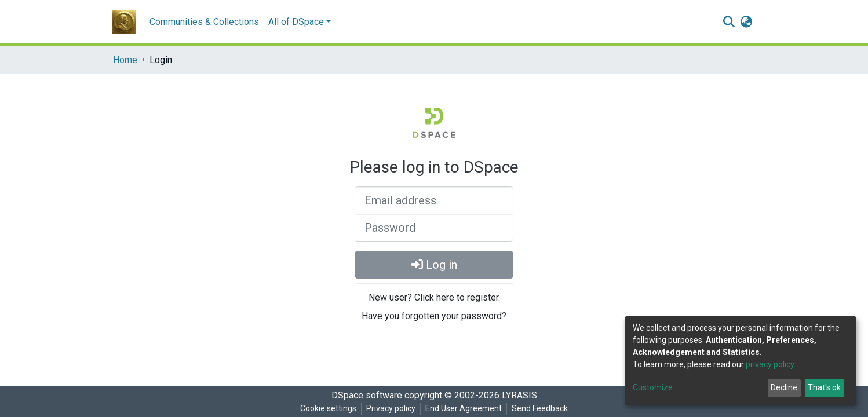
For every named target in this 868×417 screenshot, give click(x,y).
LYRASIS (519, 395)
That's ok (824, 387)
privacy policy (770, 364)
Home (125, 60)
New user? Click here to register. (434, 297)
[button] (746, 22)
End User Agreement (464, 408)
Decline (784, 387)
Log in (434, 265)
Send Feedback (540, 408)
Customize (653, 387)
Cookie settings (328, 408)
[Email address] (434, 200)
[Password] (434, 228)
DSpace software (367, 395)
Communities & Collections (204, 22)
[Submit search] (729, 22)
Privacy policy (391, 408)
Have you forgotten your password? (434, 316)
